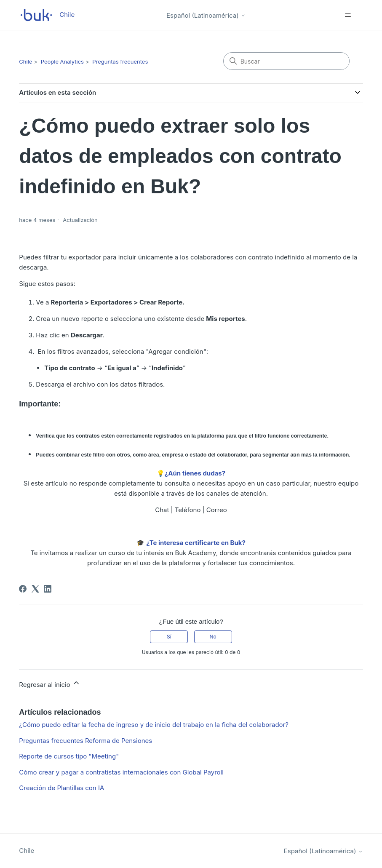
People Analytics (62, 61)
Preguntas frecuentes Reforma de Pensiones (85, 741)
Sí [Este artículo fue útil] (169, 637)
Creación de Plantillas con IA (61, 788)
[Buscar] (286, 61)
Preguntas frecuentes (120, 61)
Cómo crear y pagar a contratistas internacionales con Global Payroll (121, 772)
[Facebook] (23, 589)
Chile (25, 61)
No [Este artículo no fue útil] (213, 637)
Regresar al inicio (50, 684)
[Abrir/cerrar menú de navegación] (348, 15)
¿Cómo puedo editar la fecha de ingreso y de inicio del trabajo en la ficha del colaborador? (154, 725)
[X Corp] (35, 589)
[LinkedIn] (48, 589)
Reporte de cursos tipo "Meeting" (69, 756)
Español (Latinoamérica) (206, 15)
